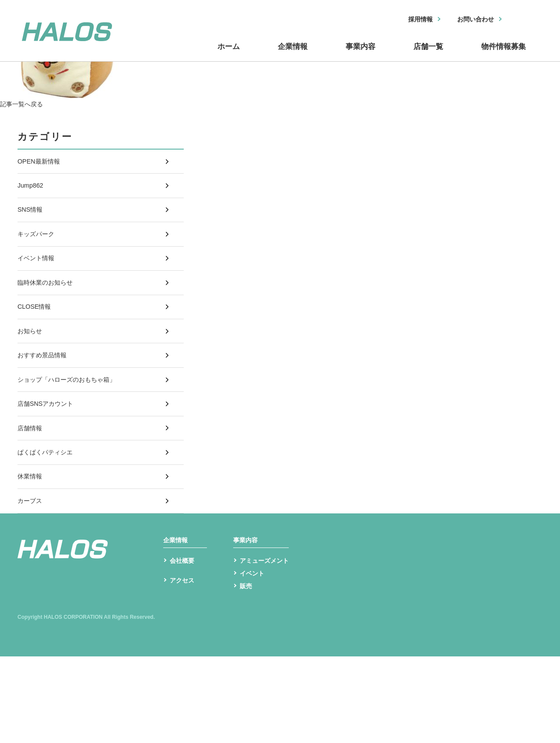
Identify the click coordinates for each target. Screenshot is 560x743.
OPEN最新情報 (41, 164)
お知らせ (31, 368)
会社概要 (184, 644)
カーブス (31, 571)
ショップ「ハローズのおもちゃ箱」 (73, 426)
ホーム (236, 54)
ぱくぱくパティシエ (49, 513)
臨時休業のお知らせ (49, 309)
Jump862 (32, 193)
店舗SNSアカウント (49, 455)
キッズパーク (38, 251)
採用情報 (410, 20)
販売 (247, 672)
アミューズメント (268, 644)
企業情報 (297, 54)
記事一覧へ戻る (24, 104)
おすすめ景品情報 (45, 397)
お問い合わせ (471, 20)
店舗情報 (31, 484)
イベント (254, 658)
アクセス (184, 670)
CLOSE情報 (36, 338)
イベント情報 (38, 280)
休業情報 (31, 542)
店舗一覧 (429, 54)
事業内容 (363, 54)
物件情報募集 (503, 54)
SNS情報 (32, 222)
